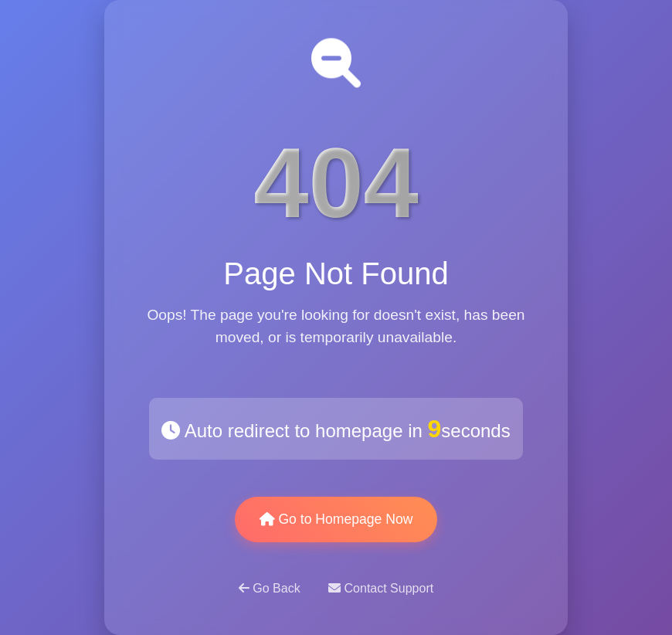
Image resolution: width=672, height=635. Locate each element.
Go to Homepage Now (336, 519)
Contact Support (381, 588)
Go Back (271, 588)
